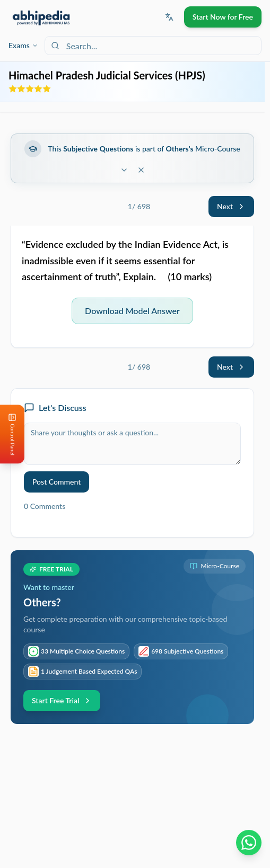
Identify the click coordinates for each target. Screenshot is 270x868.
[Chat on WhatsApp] (249, 843)
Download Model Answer (132, 311)
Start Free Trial (62, 700)
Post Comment (56, 482)
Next (231, 206)
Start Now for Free (223, 17)
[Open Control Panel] (8, 434)
